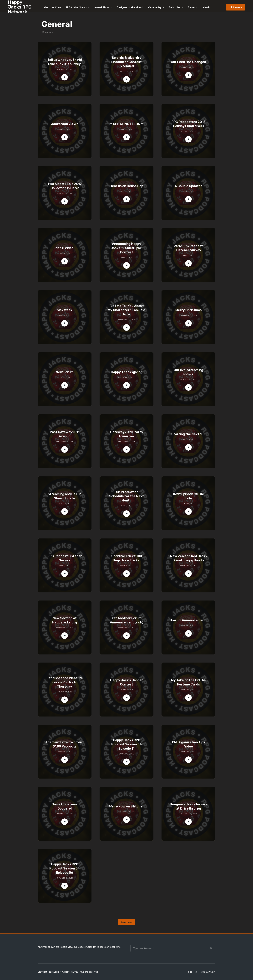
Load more (127, 922)
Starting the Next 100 (188, 434)
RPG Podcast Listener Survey (65, 558)
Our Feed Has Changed (188, 62)
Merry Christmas (189, 310)
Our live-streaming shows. (188, 372)
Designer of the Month (130, 7)
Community (155, 7)
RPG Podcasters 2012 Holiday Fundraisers (188, 124)
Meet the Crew (52, 7)
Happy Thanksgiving (127, 372)
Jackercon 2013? (65, 124)
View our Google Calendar (82, 947)
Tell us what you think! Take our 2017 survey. (65, 62)
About (191, 7)
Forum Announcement (189, 620)
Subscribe (175, 7)
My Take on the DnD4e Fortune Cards (188, 682)
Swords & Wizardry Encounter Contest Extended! (126, 62)
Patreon (238, 7)
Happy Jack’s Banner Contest (127, 682)
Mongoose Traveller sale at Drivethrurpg (189, 806)
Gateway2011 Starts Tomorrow (126, 434)
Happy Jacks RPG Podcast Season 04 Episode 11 (127, 744)
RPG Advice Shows (76, 7)
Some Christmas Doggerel (65, 806)
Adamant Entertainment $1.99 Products (65, 744)
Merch (206, 7)
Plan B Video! (65, 248)
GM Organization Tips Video (189, 744)
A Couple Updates (188, 186)
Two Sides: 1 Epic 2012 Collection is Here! (65, 186)
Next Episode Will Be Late (188, 496)
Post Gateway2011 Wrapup (65, 434)
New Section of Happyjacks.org (65, 620)
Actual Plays (102, 7)
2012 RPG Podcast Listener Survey (188, 248)
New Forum (65, 372)
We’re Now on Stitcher (126, 806)
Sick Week (65, 310)
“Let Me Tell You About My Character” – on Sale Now (126, 310)
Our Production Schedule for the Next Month (127, 496)
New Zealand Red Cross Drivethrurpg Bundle (189, 558)
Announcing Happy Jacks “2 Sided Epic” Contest (127, 248)
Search (211, 948)
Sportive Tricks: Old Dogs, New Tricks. (127, 558)
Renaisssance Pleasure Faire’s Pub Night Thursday (65, 682)
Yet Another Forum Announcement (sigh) (127, 620)
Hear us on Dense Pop (126, 186)
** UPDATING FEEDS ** (126, 124)
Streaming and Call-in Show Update (65, 496)
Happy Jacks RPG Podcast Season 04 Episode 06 (65, 868)
